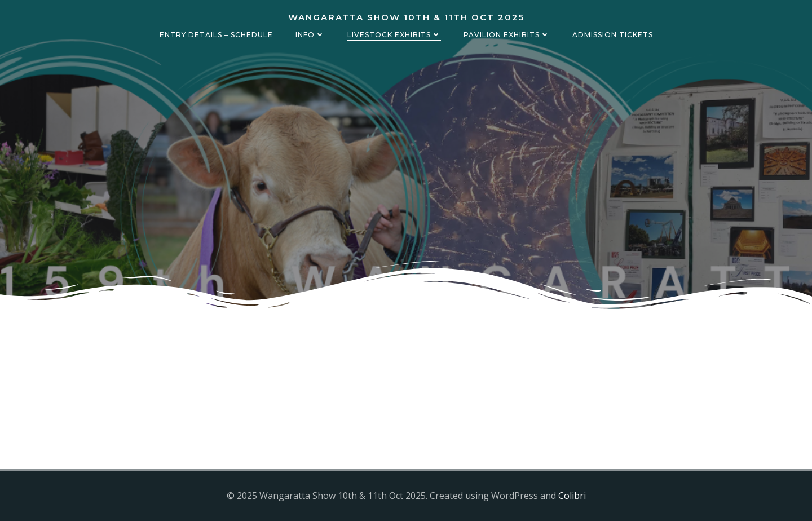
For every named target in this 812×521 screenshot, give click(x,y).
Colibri (572, 496)
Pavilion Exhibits (507, 35)
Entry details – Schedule (216, 35)
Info (310, 35)
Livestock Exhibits (394, 35)
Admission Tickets (613, 35)
